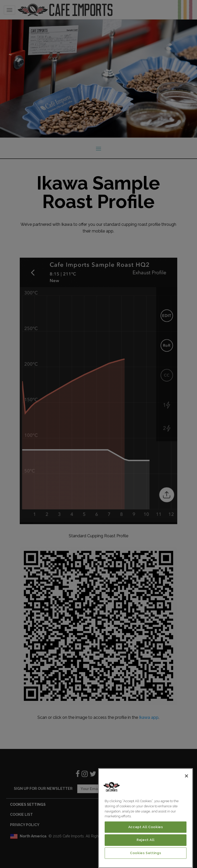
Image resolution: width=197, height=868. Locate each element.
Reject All (146, 840)
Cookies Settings (146, 853)
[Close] (186, 776)
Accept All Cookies (146, 827)
